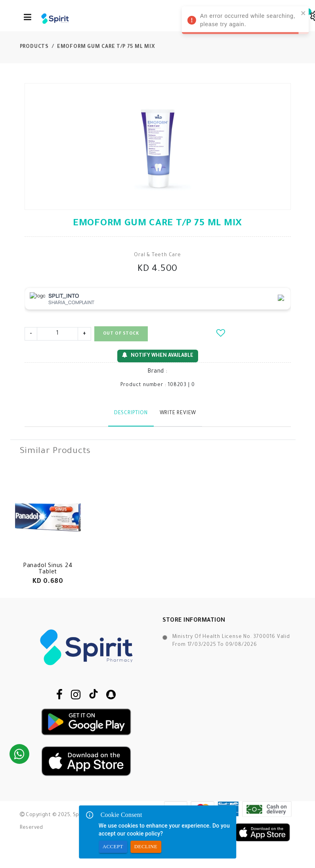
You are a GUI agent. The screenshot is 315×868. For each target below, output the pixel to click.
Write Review (178, 413)
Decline (146, 847)
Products (34, 47)
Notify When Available (158, 355)
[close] (304, 13)
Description (131, 413)
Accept (113, 847)
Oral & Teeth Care (157, 255)
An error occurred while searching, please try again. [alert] (245, 21)
